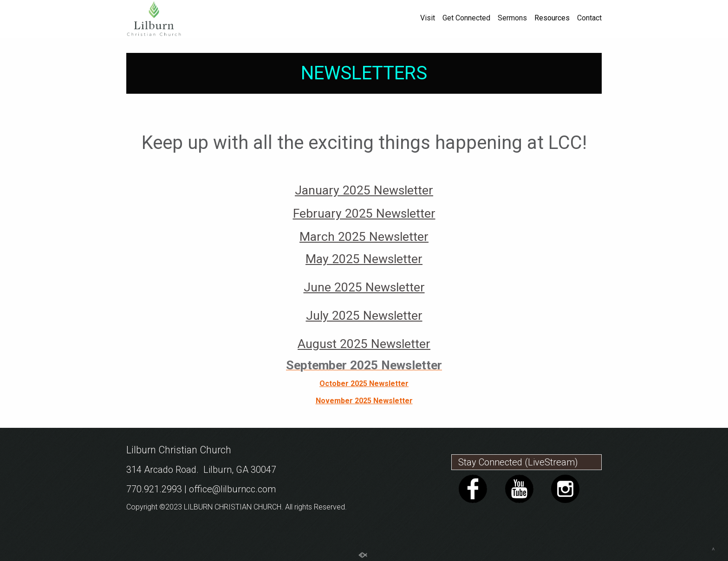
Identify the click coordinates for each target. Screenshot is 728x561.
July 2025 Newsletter (364, 316)
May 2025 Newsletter (364, 259)
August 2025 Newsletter (364, 344)
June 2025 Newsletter (364, 287)
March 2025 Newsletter (364, 237)
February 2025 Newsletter (364, 213)
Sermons (512, 18)
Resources (552, 18)
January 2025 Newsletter (364, 190)
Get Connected (466, 18)
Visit (428, 18)
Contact (589, 18)
